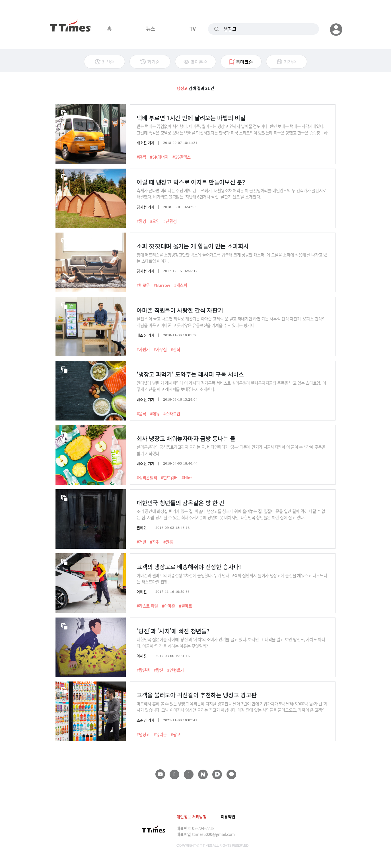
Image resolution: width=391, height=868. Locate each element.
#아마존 (168, 606)
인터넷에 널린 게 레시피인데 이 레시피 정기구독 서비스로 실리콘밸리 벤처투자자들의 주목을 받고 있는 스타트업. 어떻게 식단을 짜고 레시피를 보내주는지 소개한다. (231, 386)
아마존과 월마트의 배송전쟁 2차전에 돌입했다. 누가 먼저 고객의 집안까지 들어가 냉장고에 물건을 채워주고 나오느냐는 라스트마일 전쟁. (232, 578)
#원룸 (168, 542)
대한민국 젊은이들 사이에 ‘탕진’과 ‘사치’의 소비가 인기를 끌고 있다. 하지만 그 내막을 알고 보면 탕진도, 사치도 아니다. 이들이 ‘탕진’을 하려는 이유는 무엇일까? (231, 642)
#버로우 (143, 285)
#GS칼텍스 (182, 157)
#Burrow (162, 285)
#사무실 (160, 349)
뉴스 (151, 28)
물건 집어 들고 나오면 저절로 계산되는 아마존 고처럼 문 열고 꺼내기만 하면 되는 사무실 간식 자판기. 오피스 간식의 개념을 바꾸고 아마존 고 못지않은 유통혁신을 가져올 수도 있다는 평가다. (231, 322)
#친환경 (170, 221)
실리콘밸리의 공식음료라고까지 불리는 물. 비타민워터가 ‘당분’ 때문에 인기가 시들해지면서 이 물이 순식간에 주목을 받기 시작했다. (231, 450)
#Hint (187, 478)
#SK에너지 (159, 157)
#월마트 (186, 606)
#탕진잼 (143, 670)
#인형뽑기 (175, 670)
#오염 (155, 221)
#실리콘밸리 (147, 478)
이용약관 (228, 817)
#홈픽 (141, 157)
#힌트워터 (169, 478)
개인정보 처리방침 (191, 817)
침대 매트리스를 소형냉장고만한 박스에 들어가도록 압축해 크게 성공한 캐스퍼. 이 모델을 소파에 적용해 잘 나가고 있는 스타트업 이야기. (232, 258)
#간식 (175, 349)
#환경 (141, 221)
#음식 (141, 414)
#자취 (155, 542)
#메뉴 (155, 414)
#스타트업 (172, 414)
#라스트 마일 (147, 606)
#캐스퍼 (181, 285)
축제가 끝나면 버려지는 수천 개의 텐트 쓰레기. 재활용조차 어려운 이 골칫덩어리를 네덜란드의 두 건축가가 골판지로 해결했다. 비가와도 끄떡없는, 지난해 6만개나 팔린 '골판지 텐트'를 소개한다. (231, 193)
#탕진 (158, 670)
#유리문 (160, 734)
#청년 (141, 542)
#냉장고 (143, 734)
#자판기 (143, 349)
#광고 (175, 734)
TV (193, 28)
